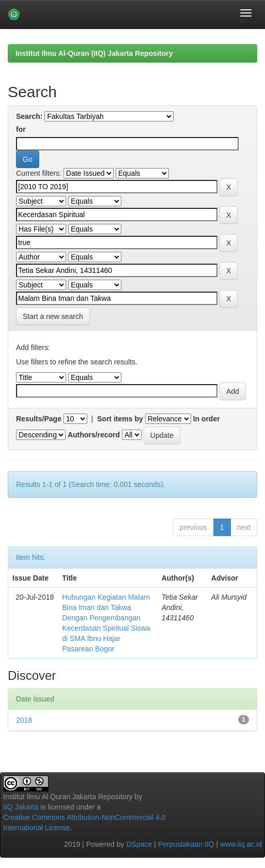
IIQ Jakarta (21, 807)
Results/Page (39, 419)
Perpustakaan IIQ (186, 844)
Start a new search (53, 316)
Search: (29, 116)
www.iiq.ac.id (241, 844)
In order (207, 419)
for (21, 129)
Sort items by (120, 419)
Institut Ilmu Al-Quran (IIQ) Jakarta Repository (94, 53)
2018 (24, 720)
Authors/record (94, 435)
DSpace (139, 844)
